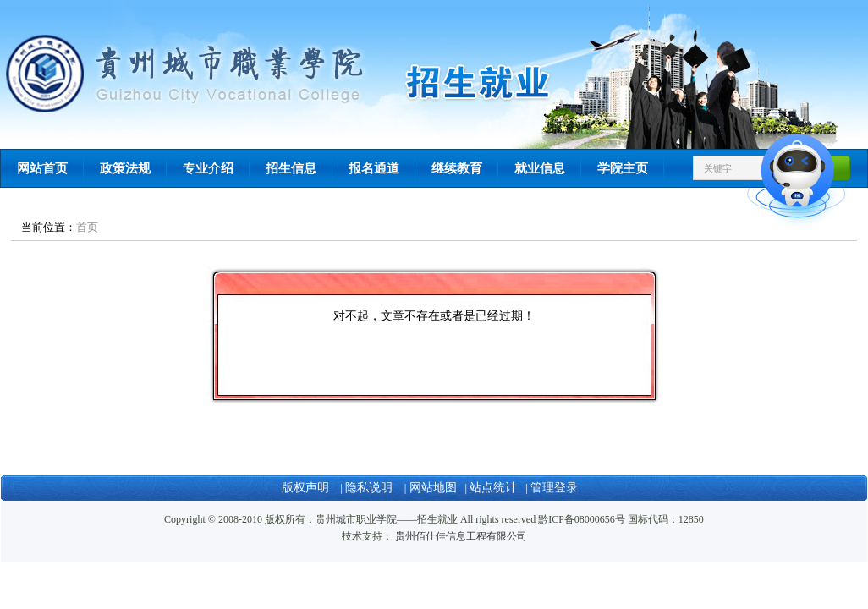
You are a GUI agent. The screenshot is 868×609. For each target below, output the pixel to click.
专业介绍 (208, 168)
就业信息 (540, 168)
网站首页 (42, 168)
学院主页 (623, 168)
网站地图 (433, 488)
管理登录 (554, 488)
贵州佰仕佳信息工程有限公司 (461, 536)
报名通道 (374, 168)
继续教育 (457, 168)
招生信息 (291, 168)
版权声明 (307, 488)
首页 (87, 227)
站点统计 (493, 488)
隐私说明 (371, 488)
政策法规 (125, 168)
